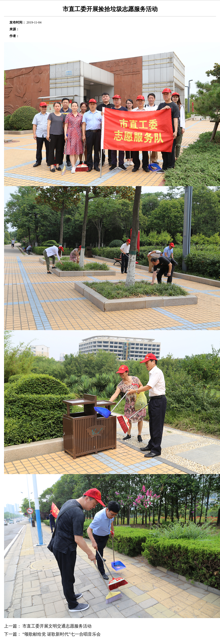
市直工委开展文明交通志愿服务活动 (57, 626)
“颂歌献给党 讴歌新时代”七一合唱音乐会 (62, 634)
